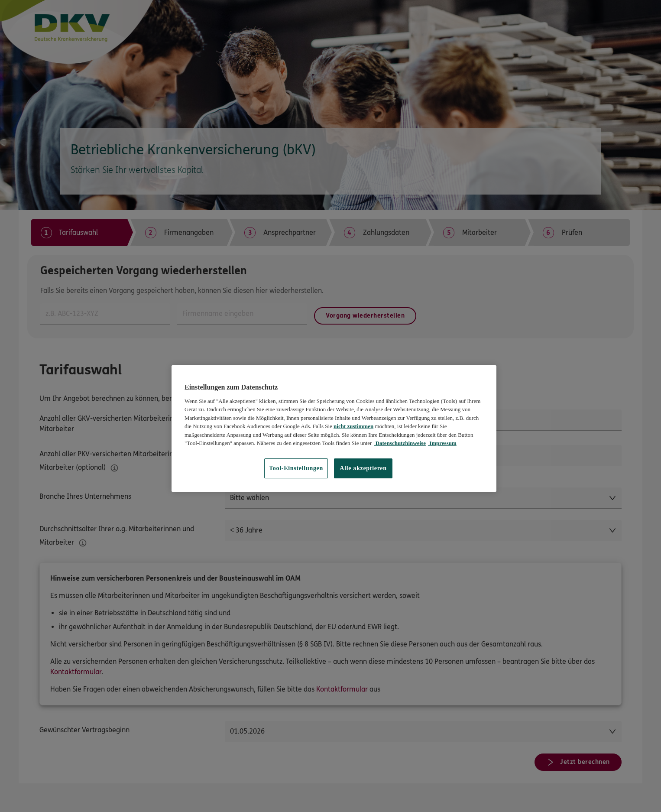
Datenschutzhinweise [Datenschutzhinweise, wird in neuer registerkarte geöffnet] (400, 443)
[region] (334, 428)
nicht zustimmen (353, 426)
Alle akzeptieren (363, 468)
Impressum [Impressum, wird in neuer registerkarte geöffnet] (442, 443)
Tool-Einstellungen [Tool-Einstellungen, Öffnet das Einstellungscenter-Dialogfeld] (296, 468)
